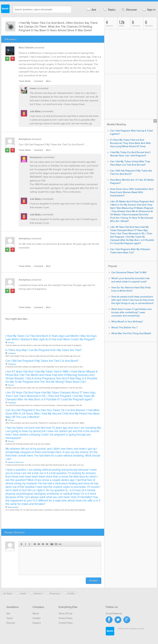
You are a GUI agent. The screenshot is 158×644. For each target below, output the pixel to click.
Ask (91, 10)
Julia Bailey (36, 111)
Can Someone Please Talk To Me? (129, 273)
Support (37, 623)
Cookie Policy (66, 623)
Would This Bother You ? (124, 328)
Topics (109, 10)
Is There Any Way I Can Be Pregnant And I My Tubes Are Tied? (44, 350)
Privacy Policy (65, 618)
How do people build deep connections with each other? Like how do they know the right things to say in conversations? (133, 300)
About (36, 614)
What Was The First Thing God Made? (131, 334)
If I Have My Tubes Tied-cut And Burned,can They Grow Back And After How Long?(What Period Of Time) (130, 143)
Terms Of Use (65, 614)
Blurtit (5, 9)
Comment (38, 81)
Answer (94, 581)
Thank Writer (25, 81)
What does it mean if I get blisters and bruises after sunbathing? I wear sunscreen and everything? (131, 313)
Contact (36, 618)
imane (33, 88)
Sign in (149, 10)
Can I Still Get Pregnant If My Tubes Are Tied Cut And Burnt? (42, 361)
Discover (129, 10)
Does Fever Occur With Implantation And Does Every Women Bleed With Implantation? (132, 192)
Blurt (48, 81)
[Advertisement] (55, 255)
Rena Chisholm (26, 48)
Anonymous (25, 139)
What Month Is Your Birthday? (127, 322)
